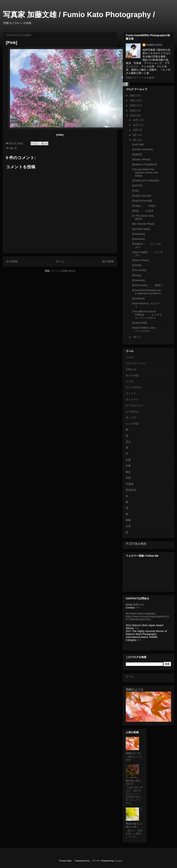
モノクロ (131, 417)
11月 (136, 125)
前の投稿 (108, 261)
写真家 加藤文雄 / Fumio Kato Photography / (79, 15)
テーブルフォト (135, 405)
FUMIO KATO (154, 45)
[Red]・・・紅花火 (143, 211)
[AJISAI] (137, 265)
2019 (133, 111)
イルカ (130, 357)
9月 (135, 135)
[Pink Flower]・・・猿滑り (147, 285)
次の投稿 (12, 261)
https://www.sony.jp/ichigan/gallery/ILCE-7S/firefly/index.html (148, 618)
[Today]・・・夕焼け (144, 206)
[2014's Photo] (140, 260)
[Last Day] (138, 144)
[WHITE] (137, 186)
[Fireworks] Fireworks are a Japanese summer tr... (147, 292)
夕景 (128, 526)
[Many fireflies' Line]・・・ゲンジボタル (147, 329)
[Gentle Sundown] (142, 149)
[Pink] (135, 191)
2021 (133, 100)
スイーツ (131, 393)
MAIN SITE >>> (135, 605)
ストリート (132, 399)
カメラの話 (132, 375)
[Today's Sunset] (142, 196)
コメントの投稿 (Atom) (63, 271)
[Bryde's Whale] (141, 159)
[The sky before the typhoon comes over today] (145, 172)
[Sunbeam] (138, 239)
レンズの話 (132, 424)
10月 (136, 130)
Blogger (119, 861)
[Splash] (137, 154)
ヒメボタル (132, 412)
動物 (128, 520)
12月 (136, 120)
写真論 (130, 484)
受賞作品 (131, 490)
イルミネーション (136, 363)
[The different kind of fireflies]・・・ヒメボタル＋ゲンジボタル (147, 315)
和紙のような (135, 689)
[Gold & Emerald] (142, 201)
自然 (128, 478)
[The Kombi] (139, 270)
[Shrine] (137, 275)
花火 (128, 442)
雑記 (128, 472)
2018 (133, 115)
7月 (135, 337)
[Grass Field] (139, 323)
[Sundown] (138, 298)
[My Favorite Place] (143, 224)
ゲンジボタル (133, 387)
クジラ (130, 381)
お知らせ (131, 369)
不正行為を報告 (136, 544)
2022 (133, 95)
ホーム (60, 261)
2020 (133, 105)
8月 (135, 140)
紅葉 (128, 460)
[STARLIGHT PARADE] (146, 181)
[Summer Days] (141, 229)
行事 (128, 466)
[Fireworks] (138, 234)
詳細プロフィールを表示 (140, 78)
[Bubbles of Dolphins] (144, 164)
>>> (138, 608)
